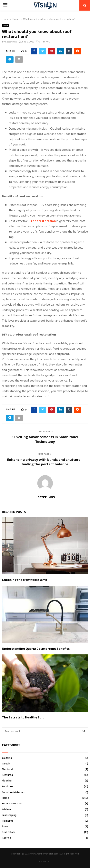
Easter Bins (11, 42)
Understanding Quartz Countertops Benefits (36, 648)
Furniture (7, 787)
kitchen (6, 809)
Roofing (6, 838)
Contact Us (43, 862)
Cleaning (7, 758)
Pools (5, 827)
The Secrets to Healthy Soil (23, 717)
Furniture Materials (13, 792)
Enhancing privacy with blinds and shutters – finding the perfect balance (45, 462)
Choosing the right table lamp (25, 580)
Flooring (7, 781)
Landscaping (9, 815)
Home (6, 25)
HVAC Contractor (12, 804)
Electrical (7, 769)
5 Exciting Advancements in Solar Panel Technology (45, 439)
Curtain (6, 764)
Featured (7, 775)
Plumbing (7, 821)
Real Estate (9, 832)
